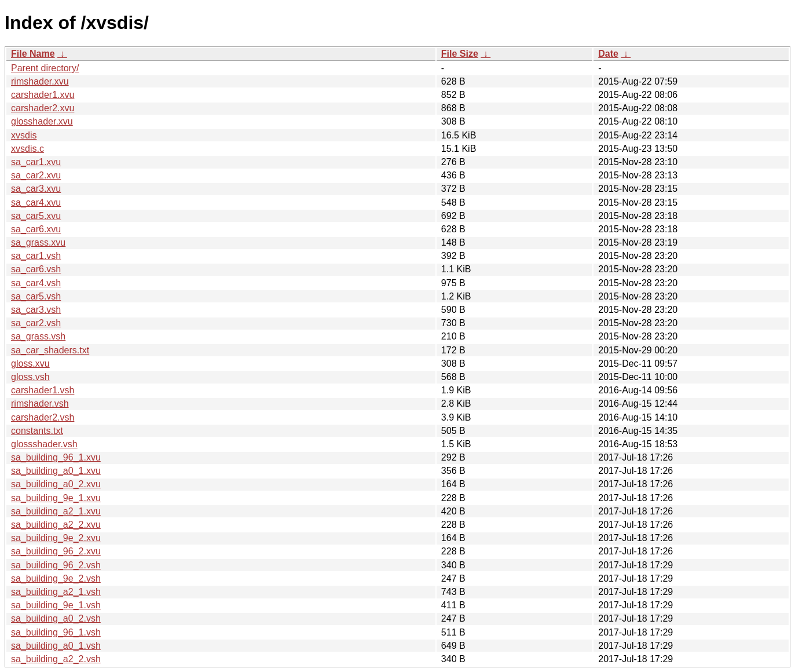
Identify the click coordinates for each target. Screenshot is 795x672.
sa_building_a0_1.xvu (56, 471)
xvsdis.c (28, 149)
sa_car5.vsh (36, 296)
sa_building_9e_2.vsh (56, 578)
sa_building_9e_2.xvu (56, 538)
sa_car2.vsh (36, 323)
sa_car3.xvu (36, 189)
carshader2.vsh (43, 417)
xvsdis (24, 135)
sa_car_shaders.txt (50, 350)
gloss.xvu (30, 364)
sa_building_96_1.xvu (56, 457)
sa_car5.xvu (36, 216)
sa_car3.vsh (36, 310)
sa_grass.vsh (38, 336)
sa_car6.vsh (36, 269)
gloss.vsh (30, 377)
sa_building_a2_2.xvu (56, 525)
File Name (33, 54)
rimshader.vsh (40, 403)
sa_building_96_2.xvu (56, 551)
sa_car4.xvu (36, 202)
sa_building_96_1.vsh (56, 632)
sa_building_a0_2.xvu (56, 484)
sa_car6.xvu (36, 229)
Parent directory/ (45, 68)
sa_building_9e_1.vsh (56, 605)
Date (608, 54)
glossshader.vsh (44, 444)
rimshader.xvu (40, 81)
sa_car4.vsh (36, 283)
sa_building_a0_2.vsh (56, 618)
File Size (460, 54)
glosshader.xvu (42, 121)
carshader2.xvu (43, 108)
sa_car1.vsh (36, 256)
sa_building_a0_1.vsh (56, 646)
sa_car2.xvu (36, 175)
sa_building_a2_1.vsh (56, 592)
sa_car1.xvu (36, 162)
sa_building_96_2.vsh (56, 565)
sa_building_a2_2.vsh (56, 659)
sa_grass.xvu (38, 242)
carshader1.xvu (43, 95)
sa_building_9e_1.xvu (56, 498)
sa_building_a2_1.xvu (56, 511)
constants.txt (37, 431)
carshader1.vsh (43, 390)
